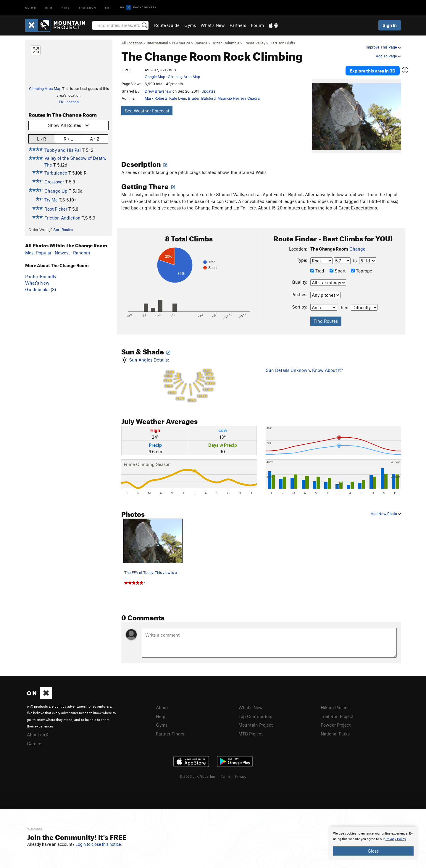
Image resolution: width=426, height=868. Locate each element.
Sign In (390, 25)
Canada (201, 43)
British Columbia (225, 43)
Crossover (54, 182)
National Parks (335, 733)
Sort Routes (63, 230)
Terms (225, 775)
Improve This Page (383, 47)
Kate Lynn (178, 98)
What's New (213, 25)
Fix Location (69, 102)
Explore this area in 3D (373, 70)
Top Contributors (255, 716)
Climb (31, 7)
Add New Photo (386, 513)
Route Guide (167, 25)
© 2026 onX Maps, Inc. (198, 775)
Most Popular (38, 253)
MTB (49, 7)
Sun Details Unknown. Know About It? (304, 370)
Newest (62, 253)
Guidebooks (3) (41, 289)
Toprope (362, 270)
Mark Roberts (156, 98)
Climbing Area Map (45, 88)
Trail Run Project (337, 716)
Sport (338, 270)
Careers (35, 743)
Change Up (56, 191)
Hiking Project (335, 707)
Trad (317, 270)
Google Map (155, 77)
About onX (38, 734)
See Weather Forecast (147, 111)
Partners (238, 25)
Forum (257, 25)
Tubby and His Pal (63, 150)
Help (161, 716)
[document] (373, 843)
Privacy (241, 775)
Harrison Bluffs (282, 43)
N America (181, 43)
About (162, 707)
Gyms (190, 25)
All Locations (132, 43)
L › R (42, 139)
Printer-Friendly (41, 276)
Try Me (51, 200)
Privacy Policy (396, 839)
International (157, 43)
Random (82, 253)
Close (373, 851)
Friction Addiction (62, 218)
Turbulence (56, 173)
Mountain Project (256, 724)
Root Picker (56, 209)
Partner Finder (170, 733)
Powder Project (336, 724)
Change (357, 248)
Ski (108, 7)
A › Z (95, 139)
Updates (208, 91)
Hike (66, 7)
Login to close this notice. (99, 844)
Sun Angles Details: (189, 380)
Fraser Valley (254, 43)
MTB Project (251, 733)
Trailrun (87, 7)
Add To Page (388, 56)
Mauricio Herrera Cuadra (239, 98)
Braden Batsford (202, 98)
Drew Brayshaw (158, 91)
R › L (68, 139)
